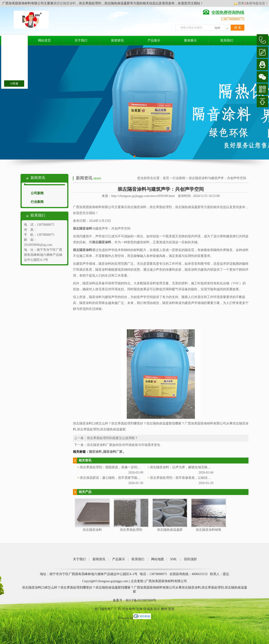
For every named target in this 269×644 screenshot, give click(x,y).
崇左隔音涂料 (66, 3)
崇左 (157, 609)
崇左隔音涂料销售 (209, 530)
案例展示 (190, 41)
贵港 (171, 609)
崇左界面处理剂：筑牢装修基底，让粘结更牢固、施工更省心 (193, 478)
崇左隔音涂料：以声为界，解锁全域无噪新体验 (184, 467)
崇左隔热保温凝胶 (170, 530)
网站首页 (44, 41)
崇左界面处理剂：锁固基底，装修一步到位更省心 (115, 467)
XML (174, 559)
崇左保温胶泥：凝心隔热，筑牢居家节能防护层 (113, 478)
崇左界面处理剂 (131, 530)
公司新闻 (37, 193)
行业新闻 (37, 202)
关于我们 (81, 41)
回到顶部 (190, 559)
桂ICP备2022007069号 (141, 600)
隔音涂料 (95, 452)
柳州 (164, 609)
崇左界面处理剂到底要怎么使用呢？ (112, 438)
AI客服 (14, 84)
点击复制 (137, 581)
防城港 (148, 609)
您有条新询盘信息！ (251, 3)
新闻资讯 (117, 41)
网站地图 (158, 559)
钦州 (132, 609)
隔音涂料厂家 (113, 452)
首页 (166, 178)
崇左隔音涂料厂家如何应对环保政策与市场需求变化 (124, 445)
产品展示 (154, 41)
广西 (118, 609)
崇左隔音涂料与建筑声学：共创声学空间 (217, 178)
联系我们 (227, 41)
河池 (125, 609)
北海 (139, 609)
